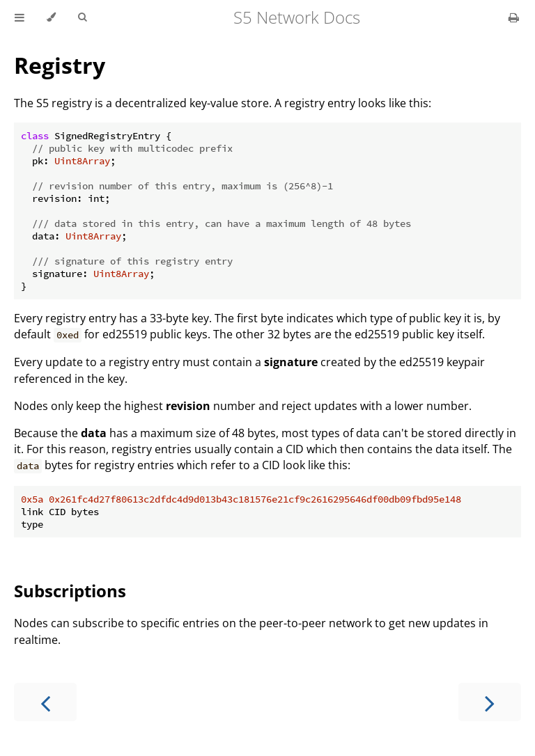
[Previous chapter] (45, 702)
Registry (60, 65)
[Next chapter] (490, 702)
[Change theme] (51, 17)
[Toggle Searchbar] (82, 17)
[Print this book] (514, 17)
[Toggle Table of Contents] (20, 17)
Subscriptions (70, 591)
